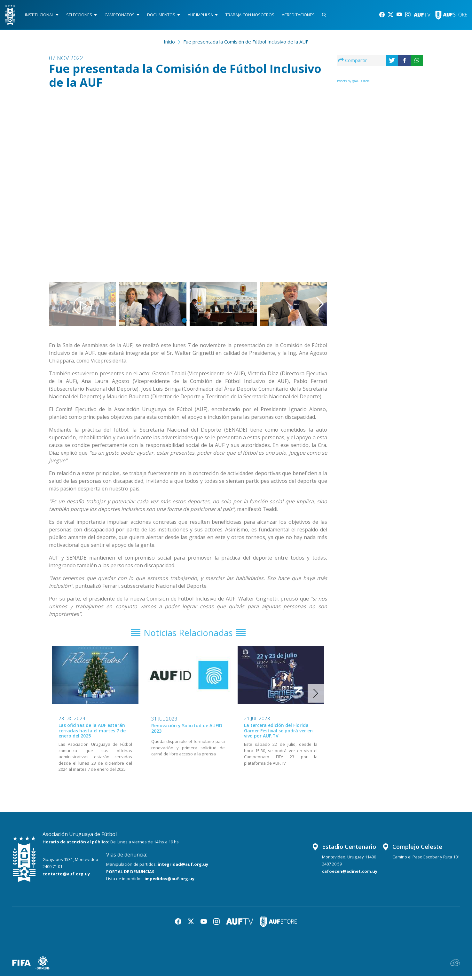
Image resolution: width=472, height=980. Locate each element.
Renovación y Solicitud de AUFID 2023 (187, 733)
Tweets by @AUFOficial (354, 83)
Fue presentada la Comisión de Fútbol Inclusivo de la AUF (246, 44)
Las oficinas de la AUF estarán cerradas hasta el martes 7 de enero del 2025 (92, 735)
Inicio (169, 44)
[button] (308, 181)
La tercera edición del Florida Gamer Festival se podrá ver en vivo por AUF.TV (278, 735)
